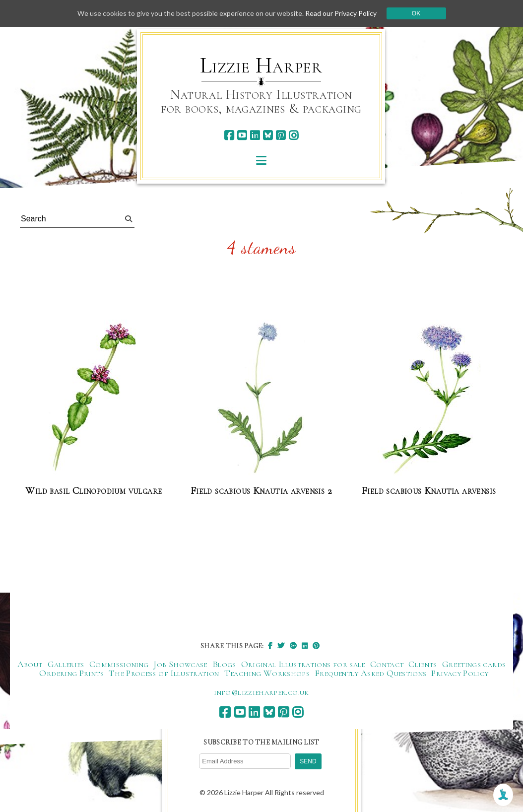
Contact (387, 664)
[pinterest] (281, 135)
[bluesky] (268, 135)
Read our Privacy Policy (341, 13)
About (30, 664)
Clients (423, 664)
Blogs (224, 664)
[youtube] (242, 135)
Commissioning (119, 664)
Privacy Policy (460, 673)
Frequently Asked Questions (370, 673)
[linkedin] (255, 135)
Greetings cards (474, 664)
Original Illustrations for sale (303, 664)
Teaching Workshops (267, 673)
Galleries (66, 664)
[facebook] (229, 135)
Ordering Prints (71, 673)
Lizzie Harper (261, 66)
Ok (416, 13)
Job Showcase (180, 664)
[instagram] (294, 135)
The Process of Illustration (164, 673)
